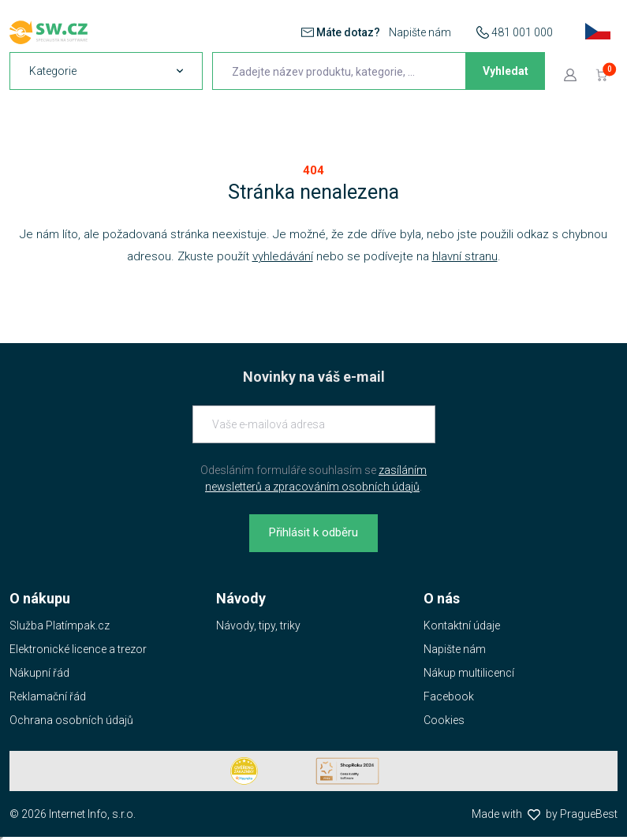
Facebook (449, 696)
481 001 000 (522, 32)
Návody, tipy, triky (258, 625)
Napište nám (420, 32)
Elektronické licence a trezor (78, 649)
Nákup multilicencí (469, 673)
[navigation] (106, 71)
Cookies (444, 720)
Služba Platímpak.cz (60, 625)
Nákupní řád (39, 673)
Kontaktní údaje (462, 625)
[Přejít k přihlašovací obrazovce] (570, 74)
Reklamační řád (48, 696)
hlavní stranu (465, 256)
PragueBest (589, 814)
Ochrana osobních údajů (71, 720)
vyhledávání (283, 256)
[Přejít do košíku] (602, 74)
